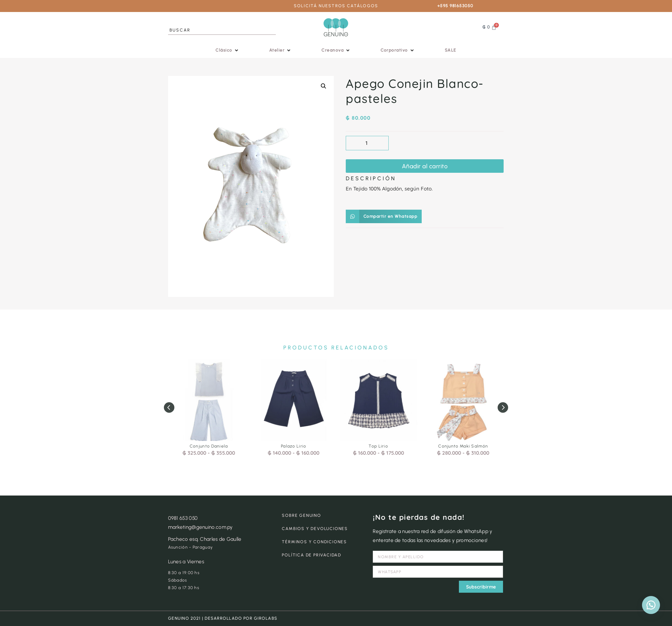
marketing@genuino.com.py (200, 527)
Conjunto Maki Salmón (463, 446)
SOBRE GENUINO (301, 515)
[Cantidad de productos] (367, 143)
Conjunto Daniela (209, 446)
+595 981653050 (455, 6)
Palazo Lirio (294, 446)
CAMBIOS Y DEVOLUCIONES (315, 529)
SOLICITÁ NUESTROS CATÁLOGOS (336, 6)
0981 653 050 (183, 518)
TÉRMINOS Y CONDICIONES (314, 542)
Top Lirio (378, 446)
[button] (227, 50)
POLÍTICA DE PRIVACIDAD (312, 555)
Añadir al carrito (425, 166)
